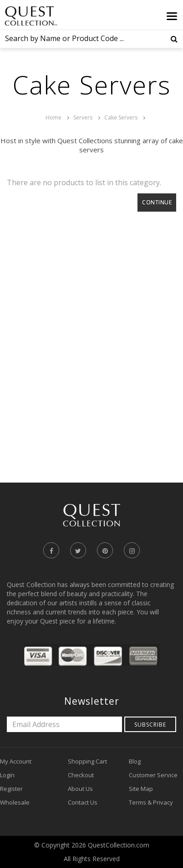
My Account (16, 761)
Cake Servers (121, 117)
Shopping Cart (87, 761)
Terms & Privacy (151, 802)
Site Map (141, 789)
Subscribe (150, 725)
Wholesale (15, 802)
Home (53, 117)
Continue (157, 202)
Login (7, 775)
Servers (83, 117)
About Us (80, 789)
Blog (135, 761)
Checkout (81, 775)
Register (11, 789)
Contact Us (83, 802)
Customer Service (153, 775)
